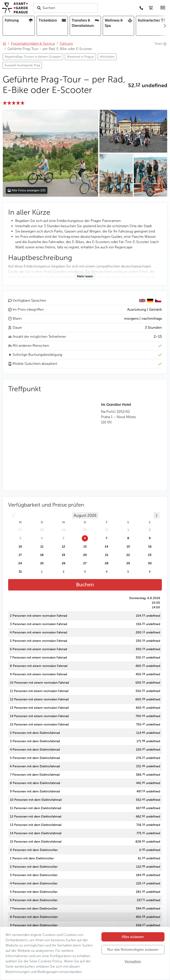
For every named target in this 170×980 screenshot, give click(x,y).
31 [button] (20, 572)
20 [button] (85, 555)
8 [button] (128, 538)
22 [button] (128, 555)
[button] (148, 85)
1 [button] (128, 530)
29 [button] (128, 563)
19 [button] (63, 555)
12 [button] (63, 547)
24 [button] (20, 563)
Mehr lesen (85, 276)
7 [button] (106, 538)
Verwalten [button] (133, 961)
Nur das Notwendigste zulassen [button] (133, 950)
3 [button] (20, 538)
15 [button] (128, 547)
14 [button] (106, 547)
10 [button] (20, 547)
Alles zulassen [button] (133, 937)
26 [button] (64, 563)
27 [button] (85, 563)
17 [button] (20, 555)
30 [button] (150, 563)
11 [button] (42, 547)
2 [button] (150, 530)
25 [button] (42, 563)
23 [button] (150, 555)
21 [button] (107, 555)
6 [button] (85, 538)
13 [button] (85, 547)
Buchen (85, 585)
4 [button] (42, 538)
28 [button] (107, 563)
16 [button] (150, 547)
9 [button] (150, 538)
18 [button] (42, 555)
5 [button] (64, 538)
